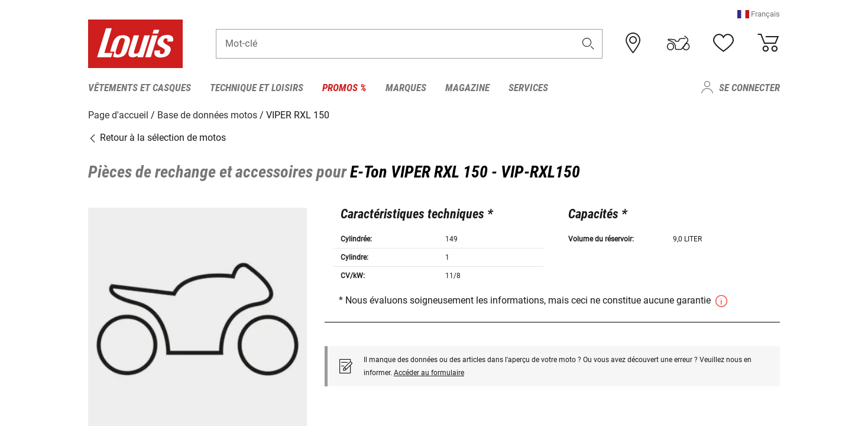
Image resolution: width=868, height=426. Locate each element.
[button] (759, 14)
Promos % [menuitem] (344, 88)
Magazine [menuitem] (467, 88)
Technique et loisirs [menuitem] (257, 88)
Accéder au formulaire (429, 372)
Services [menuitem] (528, 88)
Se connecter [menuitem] (749, 88)
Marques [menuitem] (406, 88)
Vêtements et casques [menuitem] (140, 88)
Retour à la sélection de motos (157, 138)
